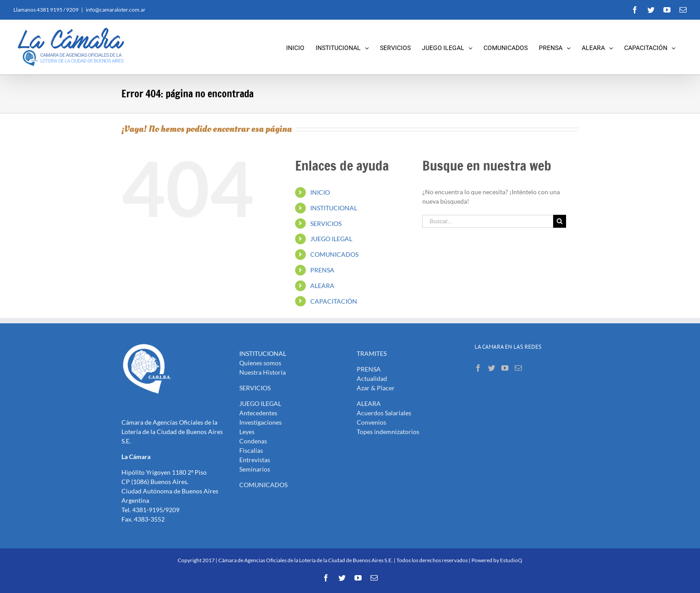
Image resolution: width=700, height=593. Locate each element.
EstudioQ (511, 560)
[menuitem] (301, 47)
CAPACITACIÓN (334, 301)
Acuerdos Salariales (384, 413)
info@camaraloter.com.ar (116, 10)
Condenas (253, 441)
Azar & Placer (376, 388)
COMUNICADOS (334, 254)
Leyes (247, 432)
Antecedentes (258, 413)
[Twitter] (492, 368)
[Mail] (518, 368)
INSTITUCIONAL (334, 208)
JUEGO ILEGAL (331, 239)
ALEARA (322, 286)
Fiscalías (251, 450)
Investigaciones (260, 422)
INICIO (320, 192)
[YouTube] (505, 368)
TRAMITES (372, 353)
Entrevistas (255, 460)
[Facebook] (478, 368)
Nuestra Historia (262, 372)
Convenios (371, 422)
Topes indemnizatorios (388, 432)
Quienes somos (260, 363)
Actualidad (372, 378)
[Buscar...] (487, 221)
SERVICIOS (326, 223)
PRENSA (322, 270)
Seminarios (255, 469)
